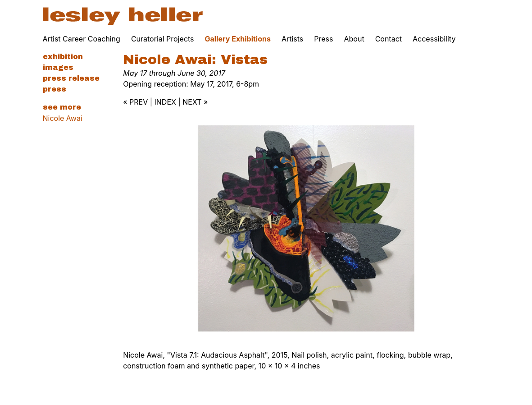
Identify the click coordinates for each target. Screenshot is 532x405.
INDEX (165, 102)
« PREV (135, 102)
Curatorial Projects (163, 39)
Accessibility (434, 39)
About (354, 39)
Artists (292, 39)
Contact (389, 39)
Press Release (71, 78)
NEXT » (195, 102)
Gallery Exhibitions (238, 39)
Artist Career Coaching (82, 39)
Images (58, 67)
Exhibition (63, 57)
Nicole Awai (63, 118)
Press (323, 39)
